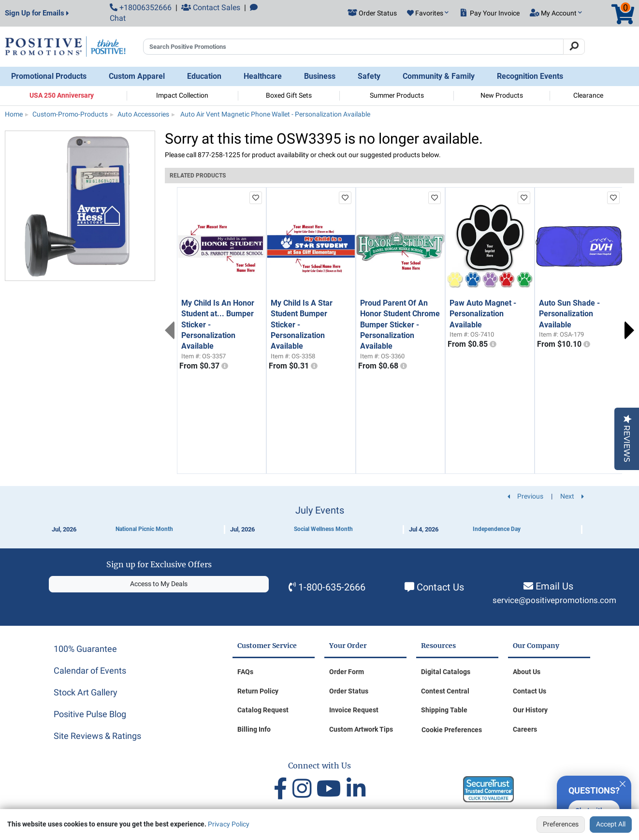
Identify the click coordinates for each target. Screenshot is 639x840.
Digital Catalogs (446, 672)
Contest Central (445, 691)
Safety (369, 76)
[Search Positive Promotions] (353, 47)
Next (629, 330)
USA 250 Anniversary (62, 95)
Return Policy (258, 691)
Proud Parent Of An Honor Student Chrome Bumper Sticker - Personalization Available (400, 325)
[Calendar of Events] (319, 519)
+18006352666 (141, 7)
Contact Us (440, 587)
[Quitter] (623, 782)
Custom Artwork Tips (361, 729)
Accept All (611, 824)
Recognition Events (530, 76)
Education (204, 76)
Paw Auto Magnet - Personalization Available (483, 314)
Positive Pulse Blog (90, 714)
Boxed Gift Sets (289, 95)
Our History (530, 710)
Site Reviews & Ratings (97, 736)
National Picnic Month (144, 529)
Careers (525, 729)
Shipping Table (444, 710)
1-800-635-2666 (332, 587)
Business (320, 76)
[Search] (574, 47)
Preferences (561, 824)
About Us (527, 672)
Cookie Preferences (452, 730)
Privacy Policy (229, 824)
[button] (428, 14)
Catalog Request (263, 710)
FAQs (245, 672)
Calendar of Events (90, 671)
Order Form (347, 672)
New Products (502, 95)
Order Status (349, 691)
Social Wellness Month (323, 529)
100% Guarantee (85, 649)
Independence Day (497, 529)
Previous (170, 330)
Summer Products (397, 95)
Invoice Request (354, 710)
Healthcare (263, 76)
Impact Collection (182, 95)
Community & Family (439, 76)
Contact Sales (211, 7)
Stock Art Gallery (86, 692)
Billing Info (254, 729)
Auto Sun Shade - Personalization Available (569, 314)
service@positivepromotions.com (554, 600)
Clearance (588, 95)
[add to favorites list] (256, 198)
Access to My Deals (159, 584)
